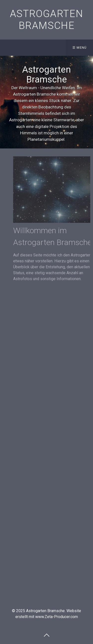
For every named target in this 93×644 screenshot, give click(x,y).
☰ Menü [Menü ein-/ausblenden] (80, 48)
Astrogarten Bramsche (47, 20)
